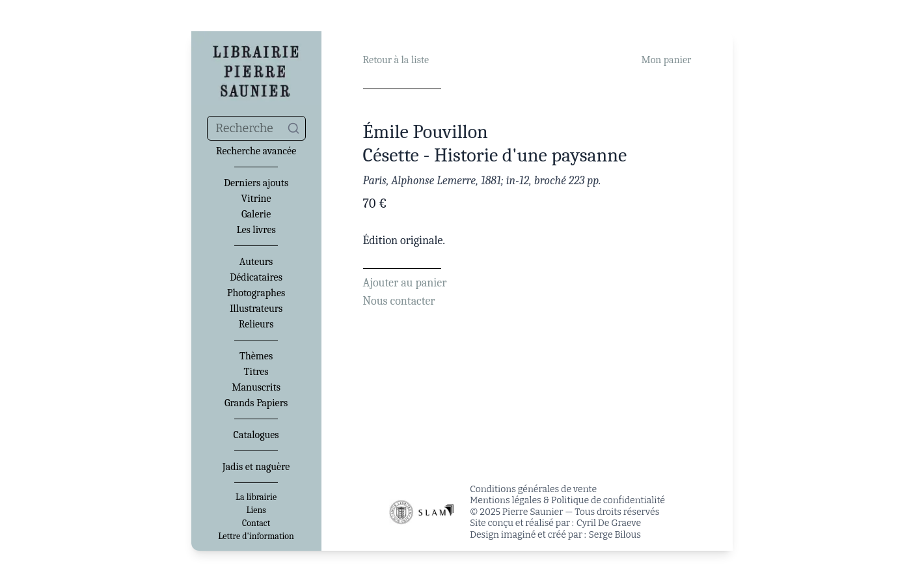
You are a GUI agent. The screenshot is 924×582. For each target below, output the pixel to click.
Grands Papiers (256, 403)
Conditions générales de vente (533, 489)
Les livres (256, 230)
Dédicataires (256, 277)
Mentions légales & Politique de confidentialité (567, 500)
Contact (256, 523)
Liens (256, 510)
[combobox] (256, 128)
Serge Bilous (615, 535)
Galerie (256, 214)
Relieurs (256, 324)
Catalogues (256, 435)
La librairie (256, 497)
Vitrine (256, 199)
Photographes (256, 293)
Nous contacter (399, 301)
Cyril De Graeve (609, 523)
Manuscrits (256, 387)
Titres (256, 372)
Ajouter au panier (405, 283)
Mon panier (666, 60)
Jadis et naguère (256, 467)
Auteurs (256, 262)
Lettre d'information (256, 536)
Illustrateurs (256, 309)
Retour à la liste (396, 60)
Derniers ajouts (256, 183)
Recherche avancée (256, 151)
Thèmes (256, 356)
